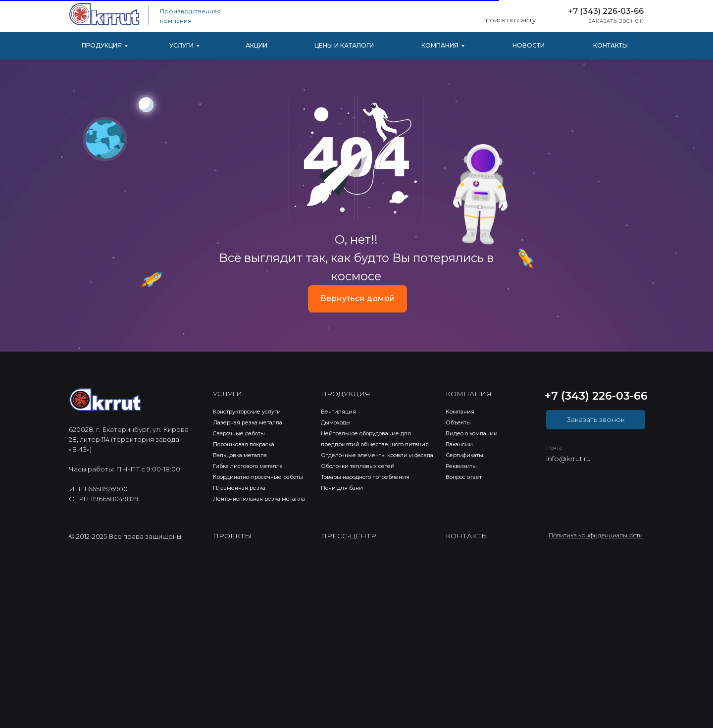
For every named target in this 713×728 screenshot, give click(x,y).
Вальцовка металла (240, 455)
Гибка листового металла (248, 466)
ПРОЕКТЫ (232, 536)
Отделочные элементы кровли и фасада (377, 455)
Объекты (458, 422)
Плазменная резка (239, 488)
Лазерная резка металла (248, 422)
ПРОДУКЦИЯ (102, 45)
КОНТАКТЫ (611, 45)
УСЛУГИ (181, 45)
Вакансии (459, 444)
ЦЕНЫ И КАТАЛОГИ (344, 45)
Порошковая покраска (244, 444)
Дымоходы (336, 422)
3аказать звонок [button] (596, 419)
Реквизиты (461, 466)
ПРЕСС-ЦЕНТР (349, 536)
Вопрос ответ (464, 477)
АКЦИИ (256, 45)
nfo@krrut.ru (569, 459)
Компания (460, 412)
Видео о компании (472, 433)
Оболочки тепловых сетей (358, 466)
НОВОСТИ (529, 45)
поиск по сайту (511, 20)
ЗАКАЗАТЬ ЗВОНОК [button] (616, 21)
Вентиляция (338, 412)
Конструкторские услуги (247, 412)
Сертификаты (464, 455)
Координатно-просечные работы (258, 477)
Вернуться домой (358, 298)
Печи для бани (342, 488)
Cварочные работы (239, 433)
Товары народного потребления (365, 477)
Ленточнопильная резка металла (259, 499)
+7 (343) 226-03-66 (606, 11)
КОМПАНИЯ (440, 45)
